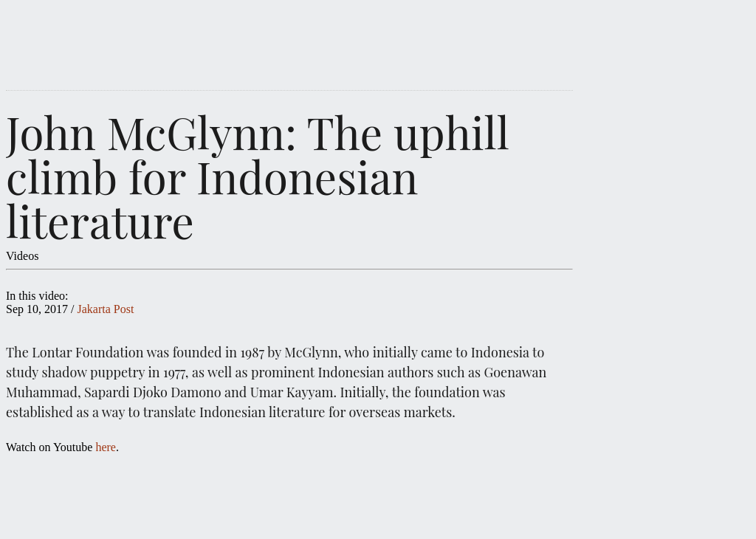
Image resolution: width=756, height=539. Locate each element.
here (106, 447)
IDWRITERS (312, 38)
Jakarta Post (105, 309)
